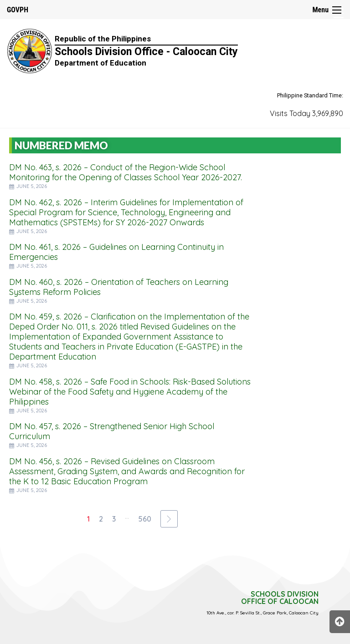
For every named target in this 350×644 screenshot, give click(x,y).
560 (145, 519)
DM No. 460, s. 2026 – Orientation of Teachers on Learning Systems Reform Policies (119, 287)
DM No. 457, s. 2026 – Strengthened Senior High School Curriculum (112, 431)
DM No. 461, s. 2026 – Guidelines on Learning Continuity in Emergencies (116, 252)
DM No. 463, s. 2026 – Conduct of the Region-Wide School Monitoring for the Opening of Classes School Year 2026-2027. (126, 172)
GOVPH (18, 10)
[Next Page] (169, 519)
